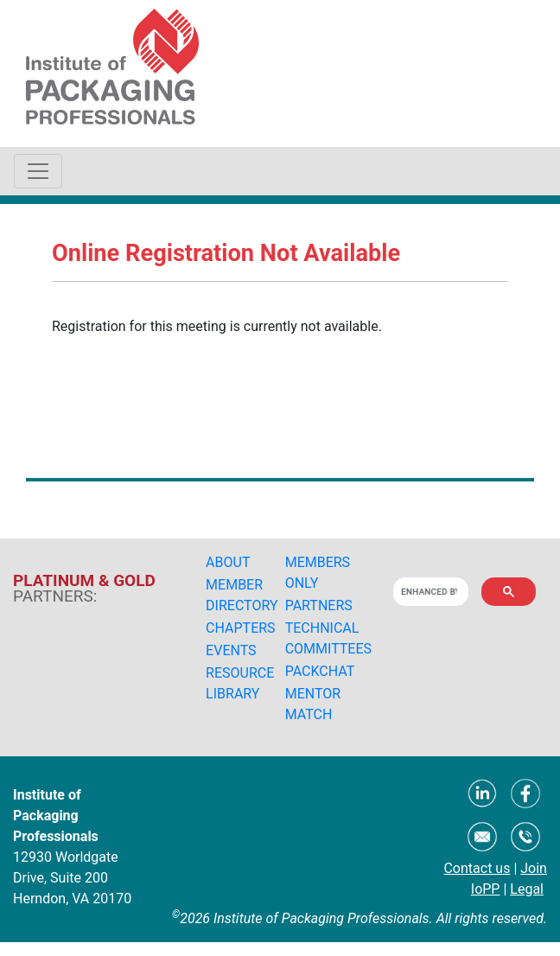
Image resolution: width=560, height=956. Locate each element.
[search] (429, 592)
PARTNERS (319, 605)
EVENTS (231, 650)
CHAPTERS (241, 628)
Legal (527, 889)
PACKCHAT (320, 671)
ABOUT (228, 562)
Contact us (477, 868)
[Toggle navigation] (38, 171)
